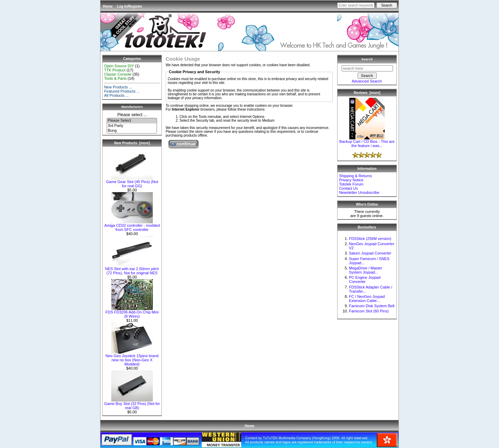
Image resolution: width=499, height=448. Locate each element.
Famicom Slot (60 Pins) (369, 311)
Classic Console (118, 74)
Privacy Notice (351, 180)
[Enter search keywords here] (356, 5)
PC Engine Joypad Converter (365, 279)
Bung (132, 131)
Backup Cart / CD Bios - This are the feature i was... (367, 142)
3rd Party (132, 126)
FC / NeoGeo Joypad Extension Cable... (367, 299)
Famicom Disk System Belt (372, 306)
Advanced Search (367, 81)
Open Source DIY (119, 66)
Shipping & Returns (355, 176)
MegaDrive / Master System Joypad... (366, 270)
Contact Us (348, 188)
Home (108, 6)
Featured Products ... (122, 91)
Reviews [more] (367, 93)
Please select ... (132, 115)
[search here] (367, 68)
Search (367, 59)
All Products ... (116, 95)
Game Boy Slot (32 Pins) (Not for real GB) (132, 404)
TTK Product (115, 70)
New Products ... (118, 87)
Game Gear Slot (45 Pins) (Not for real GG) (132, 182)
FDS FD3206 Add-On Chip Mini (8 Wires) (132, 312)
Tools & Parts (115, 78)
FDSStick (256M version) (370, 239)
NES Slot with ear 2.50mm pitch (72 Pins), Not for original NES (132, 269)
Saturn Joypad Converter (370, 253)
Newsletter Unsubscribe (359, 192)
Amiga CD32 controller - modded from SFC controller (132, 226)
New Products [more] (132, 143)
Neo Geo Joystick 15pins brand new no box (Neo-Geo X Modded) (132, 358)
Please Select (132, 121)
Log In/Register (130, 6)
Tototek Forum (351, 184)
